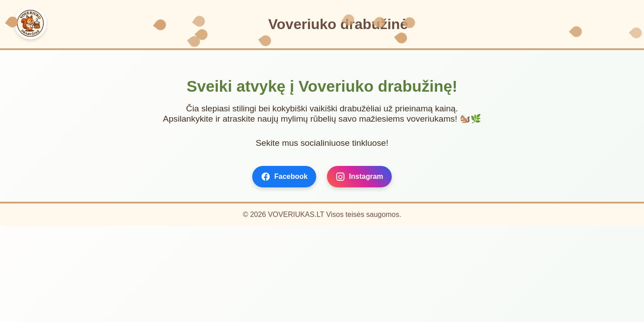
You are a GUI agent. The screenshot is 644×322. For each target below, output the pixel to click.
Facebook (284, 177)
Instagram (359, 177)
